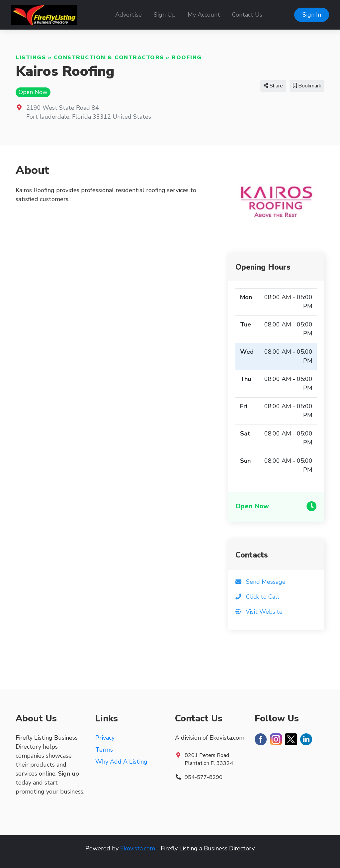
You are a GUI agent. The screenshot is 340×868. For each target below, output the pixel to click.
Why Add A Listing (121, 762)
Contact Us (247, 15)
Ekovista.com (138, 848)
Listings (31, 58)
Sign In (312, 15)
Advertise (128, 15)
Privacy (105, 738)
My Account (204, 15)
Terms (104, 750)
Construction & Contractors (109, 58)
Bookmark (307, 86)
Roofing (187, 58)
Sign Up (165, 15)
